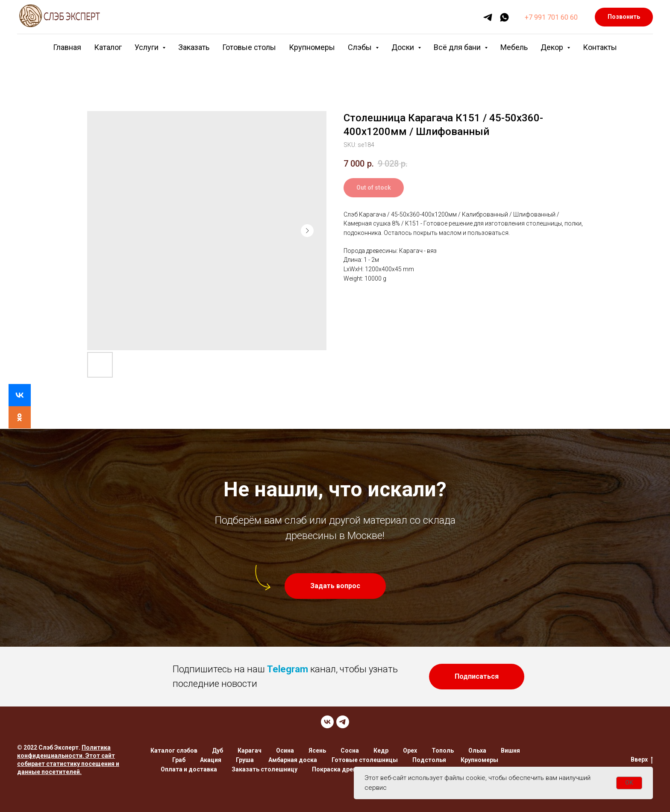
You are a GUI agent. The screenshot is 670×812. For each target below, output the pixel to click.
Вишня (510, 750)
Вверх (642, 760)
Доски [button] (404, 47)
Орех (410, 750)
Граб (179, 760)
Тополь (443, 750)
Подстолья (429, 760)
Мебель (514, 47)
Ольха (477, 750)
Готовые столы (249, 47)
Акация (211, 760)
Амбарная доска (293, 760)
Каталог (108, 47)
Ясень (317, 750)
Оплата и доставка (189, 769)
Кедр (381, 750)
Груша (245, 760)
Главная (67, 47)
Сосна (350, 750)
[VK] (327, 722)
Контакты (600, 47)
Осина (285, 750)
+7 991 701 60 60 (551, 17)
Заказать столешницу (264, 769)
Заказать (194, 47)
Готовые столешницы (365, 760)
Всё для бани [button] (458, 47)
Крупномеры (312, 47)
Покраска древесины (344, 769)
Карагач (250, 750)
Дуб (217, 750)
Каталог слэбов (174, 750)
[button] (335, 586)
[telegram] (488, 17)
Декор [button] (553, 47)
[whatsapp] (504, 17)
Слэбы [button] (361, 47)
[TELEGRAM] (343, 722)
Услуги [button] (147, 47)
